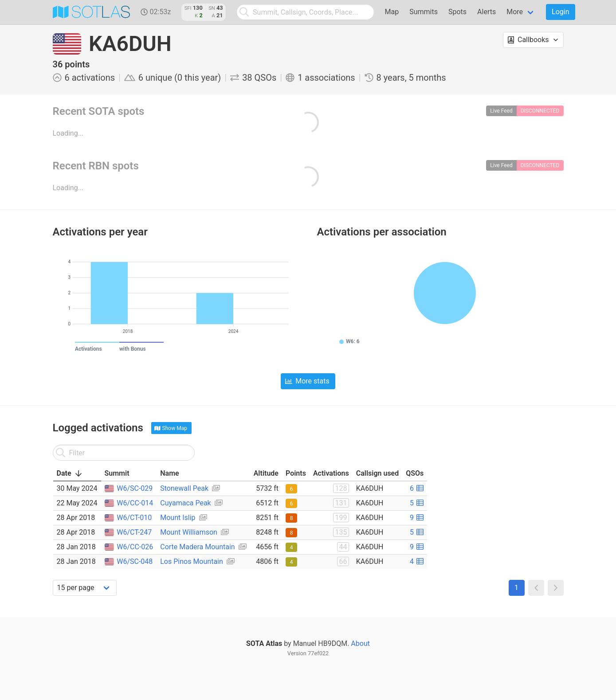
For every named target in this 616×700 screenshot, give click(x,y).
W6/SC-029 (135, 488)
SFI (188, 8)
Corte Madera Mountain (197, 547)
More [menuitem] (515, 12)
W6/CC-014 (135, 503)
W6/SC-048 (135, 561)
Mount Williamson (189, 532)
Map (392, 12)
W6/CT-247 (134, 532)
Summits (424, 12)
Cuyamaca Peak (185, 503)
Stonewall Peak (184, 488)
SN (212, 8)
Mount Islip (178, 518)
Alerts (487, 12)
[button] (533, 40)
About (360, 643)
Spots (457, 12)
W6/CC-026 (135, 547)
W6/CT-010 (134, 518)
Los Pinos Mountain (192, 561)
